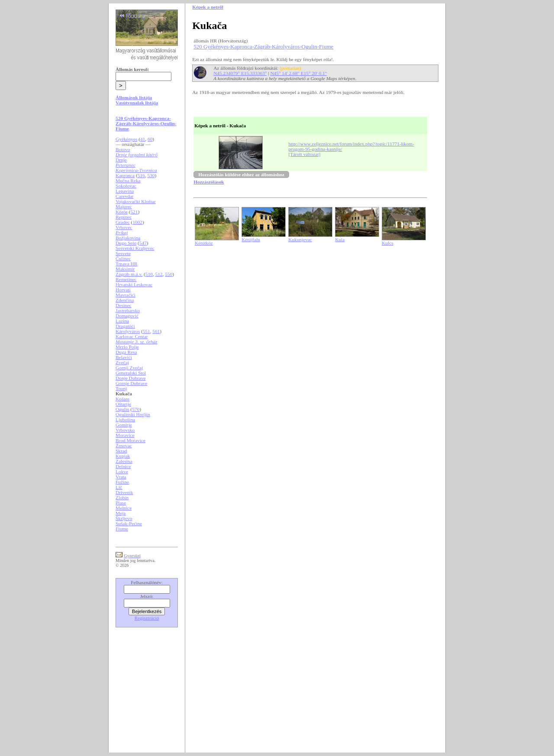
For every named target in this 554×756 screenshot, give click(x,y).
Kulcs (387, 243)
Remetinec (126, 279)
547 (143, 243)
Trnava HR (126, 264)
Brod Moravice (130, 440)
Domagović (127, 316)
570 (136, 409)
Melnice (124, 508)
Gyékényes (126, 139)
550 (169, 274)
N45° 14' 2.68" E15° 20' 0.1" (298, 73)
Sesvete (123, 253)
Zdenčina (125, 300)
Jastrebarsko (128, 310)
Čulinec (123, 258)
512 (159, 274)
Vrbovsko (125, 430)
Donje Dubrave (131, 378)
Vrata (121, 477)
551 (147, 331)
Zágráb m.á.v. (129, 274)
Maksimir (125, 269)
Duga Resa (126, 352)
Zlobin (122, 498)
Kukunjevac (300, 239)
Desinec (124, 305)
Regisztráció (147, 618)
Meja (121, 513)
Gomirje (124, 425)
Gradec (123, 222)
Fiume (122, 529)
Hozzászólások (209, 182)
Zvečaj (122, 362)
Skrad (121, 451)
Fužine (122, 482)
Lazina (122, 321)
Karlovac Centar (132, 336)
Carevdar (125, 196)
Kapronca (125, 175)
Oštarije (123, 404)
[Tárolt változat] (304, 154)
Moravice (125, 435)
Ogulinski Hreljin (133, 414)
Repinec (124, 217)
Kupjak (123, 456)
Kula (340, 239)
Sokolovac (126, 186)
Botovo (123, 149)
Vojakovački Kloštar (136, 201)
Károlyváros (128, 331)
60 (150, 139)
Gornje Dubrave (131, 383)
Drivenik (124, 492)
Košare (122, 399)
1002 (137, 222)
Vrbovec (124, 227)
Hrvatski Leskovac (134, 284)
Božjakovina (128, 238)
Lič (119, 487)
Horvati (123, 290)
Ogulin (122, 409)
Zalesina (124, 461)
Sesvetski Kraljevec (135, 248)
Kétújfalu (251, 239)
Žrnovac (124, 446)
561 (156, 331)
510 (149, 274)
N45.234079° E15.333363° (240, 73)
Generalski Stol (131, 373)
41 (143, 139)
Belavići (124, 357)
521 (134, 212)
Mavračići (126, 295)
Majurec (124, 207)
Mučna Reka (128, 181)
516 (141, 175)
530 (151, 175)
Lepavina (125, 191)
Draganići (125, 326)
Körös (122, 212)
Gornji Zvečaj (129, 368)
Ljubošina (125, 420)
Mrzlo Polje (127, 347)
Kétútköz (204, 243)
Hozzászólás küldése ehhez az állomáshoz (241, 174)
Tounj (121, 388)
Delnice (123, 466)
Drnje (121, 160)
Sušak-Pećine (129, 523)
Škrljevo (124, 518)
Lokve (122, 472)
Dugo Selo (126, 243)
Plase (121, 503)
